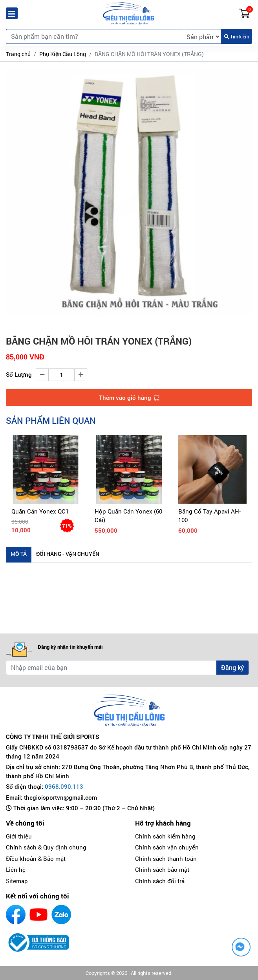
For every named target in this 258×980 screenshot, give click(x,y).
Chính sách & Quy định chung (46, 847)
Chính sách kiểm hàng (165, 836)
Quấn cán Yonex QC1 (40, 511)
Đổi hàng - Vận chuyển (68, 554)
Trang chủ (18, 54)
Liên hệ (16, 869)
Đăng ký (232, 667)
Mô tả (19, 554)
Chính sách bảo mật (162, 869)
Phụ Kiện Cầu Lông (63, 54)
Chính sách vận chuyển (167, 847)
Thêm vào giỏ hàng (129, 397)
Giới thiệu (19, 836)
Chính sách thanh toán (166, 858)
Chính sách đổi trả (160, 881)
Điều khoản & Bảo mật (36, 858)
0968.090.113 (64, 786)
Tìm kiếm (237, 36)
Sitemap (17, 881)
